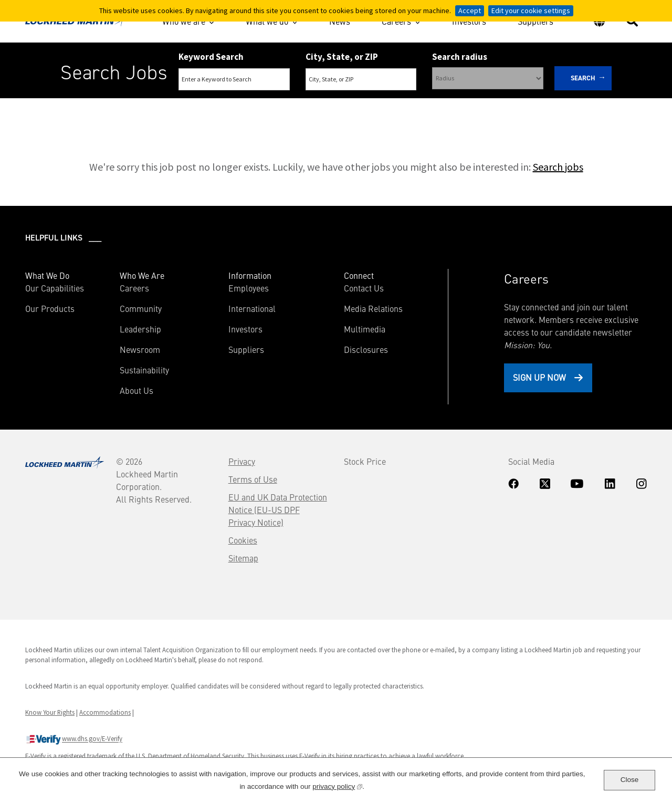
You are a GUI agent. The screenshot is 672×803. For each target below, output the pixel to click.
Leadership (140, 329)
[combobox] (361, 79)
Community (141, 308)
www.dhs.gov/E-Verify (74, 739)
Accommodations (105, 712)
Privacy (242, 461)
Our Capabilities (55, 288)
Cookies (243, 540)
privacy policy (337, 785)
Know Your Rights (50, 712)
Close (630, 780)
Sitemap (243, 558)
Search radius (460, 57)
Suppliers (535, 23)
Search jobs (558, 167)
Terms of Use (253, 479)
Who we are (184, 21)
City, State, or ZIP (342, 57)
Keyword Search (211, 57)
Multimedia (365, 329)
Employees (249, 288)
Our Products (50, 308)
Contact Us (364, 288)
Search (583, 78)
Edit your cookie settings (531, 11)
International (252, 308)
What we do (267, 21)
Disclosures (366, 349)
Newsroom (140, 349)
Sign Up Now (539, 377)
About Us (136, 390)
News (340, 23)
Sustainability (144, 370)
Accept (470, 11)
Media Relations (373, 308)
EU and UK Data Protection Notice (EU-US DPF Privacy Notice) (278, 509)
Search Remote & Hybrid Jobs (327, 109)
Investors (469, 23)
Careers (396, 21)
